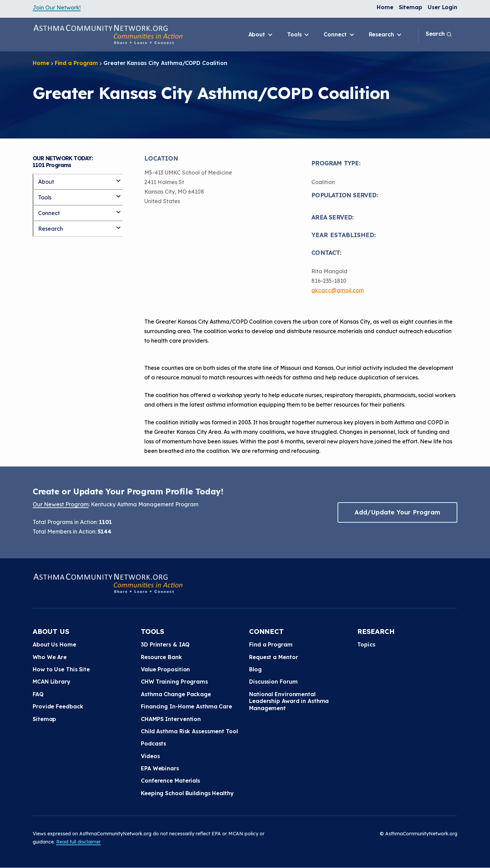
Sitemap (411, 7)
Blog (255, 669)
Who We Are (50, 657)
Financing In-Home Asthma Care (186, 706)
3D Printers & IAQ (165, 644)
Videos (150, 756)
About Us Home (54, 644)
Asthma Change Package (176, 694)
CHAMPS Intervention (171, 719)
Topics (366, 644)
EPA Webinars (160, 768)
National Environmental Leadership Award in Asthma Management (289, 701)
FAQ (38, 694)
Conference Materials (170, 781)
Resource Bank (161, 657)
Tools (299, 35)
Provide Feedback (58, 706)
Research (386, 35)
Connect (339, 35)
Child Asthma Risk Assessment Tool (189, 731)
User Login (443, 7)
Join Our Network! (57, 7)
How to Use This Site (61, 669)
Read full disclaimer (78, 842)
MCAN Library (52, 682)
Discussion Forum (273, 682)
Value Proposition (165, 669)
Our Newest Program (61, 504)
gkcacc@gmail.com (338, 290)
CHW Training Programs (174, 682)
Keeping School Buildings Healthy (187, 793)
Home (385, 7)
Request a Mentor (273, 657)
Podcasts (153, 743)
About (261, 35)
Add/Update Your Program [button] (397, 512)
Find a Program (77, 63)
